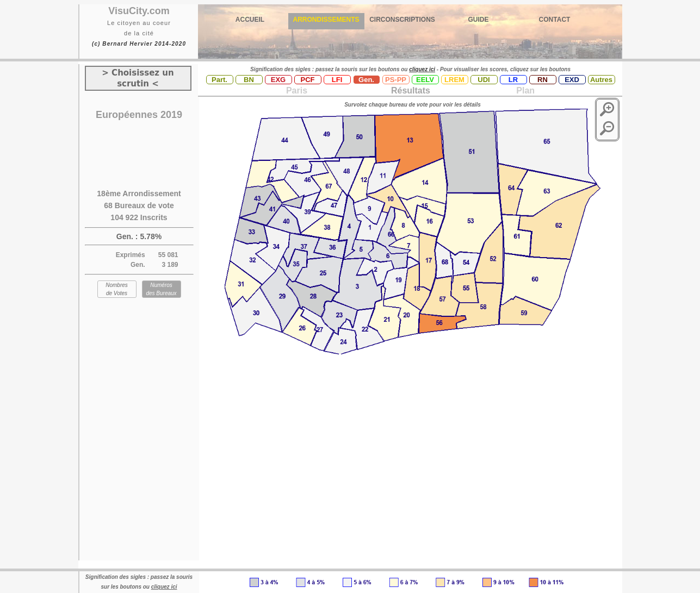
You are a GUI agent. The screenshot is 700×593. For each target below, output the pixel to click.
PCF (308, 80)
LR (513, 80)
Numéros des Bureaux (161, 289)
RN (543, 80)
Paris (297, 90)
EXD (572, 80)
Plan (524, 90)
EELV (425, 80)
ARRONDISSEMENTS (326, 20)
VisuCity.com (139, 11)
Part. (219, 80)
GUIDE (478, 20)
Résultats (411, 90)
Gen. (366, 80)
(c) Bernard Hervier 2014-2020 (139, 44)
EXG (278, 80)
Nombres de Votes (117, 289)
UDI (484, 80)
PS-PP (396, 80)
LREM (454, 80)
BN (249, 80)
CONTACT (555, 20)
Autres (601, 80)
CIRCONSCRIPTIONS (402, 20)
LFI (337, 80)
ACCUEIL (250, 20)
